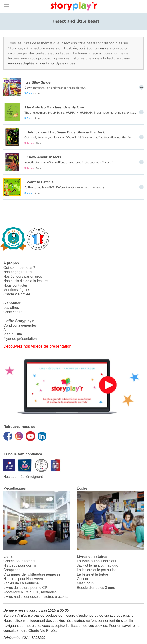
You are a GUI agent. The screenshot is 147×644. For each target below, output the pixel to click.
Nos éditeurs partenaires (23, 276)
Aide (7, 330)
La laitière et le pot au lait (97, 570)
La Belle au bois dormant (97, 561)
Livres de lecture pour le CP (25, 588)
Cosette (83, 579)
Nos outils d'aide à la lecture (26, 281)
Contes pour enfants (19, 561)
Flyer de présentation (20, 339)
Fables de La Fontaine (21, 583)
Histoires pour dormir (20, 565)
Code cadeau (14, 312)
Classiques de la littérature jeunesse (32, 574)
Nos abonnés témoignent (23, 477)
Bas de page (9, 0)
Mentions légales (17, 290)
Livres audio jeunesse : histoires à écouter (37, 597)
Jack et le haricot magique (98, 565)
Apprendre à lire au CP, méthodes (30, 592)
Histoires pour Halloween (23, 579)
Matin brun (85, 583)
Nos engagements (18, 272)
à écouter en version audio (105, 48)
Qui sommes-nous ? (19, 268)
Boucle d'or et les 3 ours (96, 588)
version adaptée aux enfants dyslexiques (42, 63)
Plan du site (13, 334)
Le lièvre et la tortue (93, 574)
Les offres (11, 308)
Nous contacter (15, 285)
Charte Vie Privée (42, 631)
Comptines (12, 570)
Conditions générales (20, 325)
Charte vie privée (17, 294)
